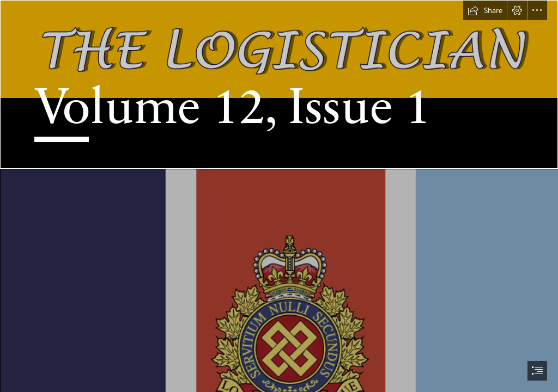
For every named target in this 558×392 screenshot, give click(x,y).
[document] (279, 196)
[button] (485, 10)
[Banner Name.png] (279, 84)
